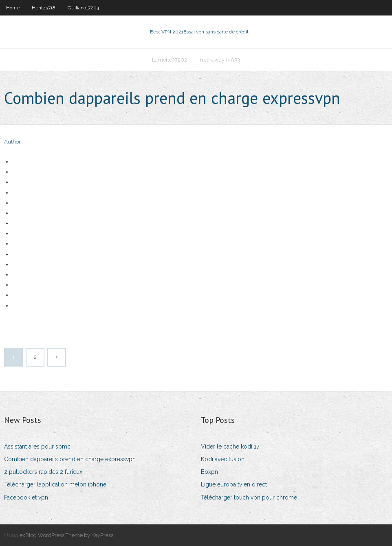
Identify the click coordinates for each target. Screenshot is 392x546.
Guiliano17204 (83, 8)
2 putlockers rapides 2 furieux (43, 472)
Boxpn (209, 472)
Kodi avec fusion (223, 459)
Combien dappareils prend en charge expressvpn (70, 459)
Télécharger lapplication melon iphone (55, 484)
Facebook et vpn (26, 497)
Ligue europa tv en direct (234, 484)
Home (13, 8)
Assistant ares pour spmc (37, 447)
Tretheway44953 (220, 60)
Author (12, 142)
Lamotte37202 (170, 60)
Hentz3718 (44, 8)
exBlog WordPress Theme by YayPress (66, 535)
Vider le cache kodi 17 (230, 447)
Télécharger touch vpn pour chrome (249, 497)
